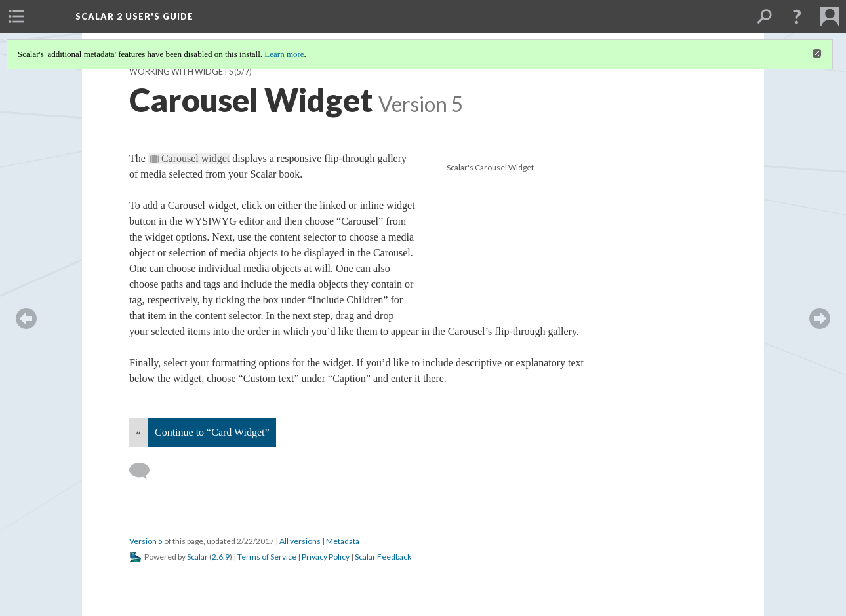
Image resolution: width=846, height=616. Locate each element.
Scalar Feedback (383, 557)
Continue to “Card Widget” (212, 432)
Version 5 (146, 541)
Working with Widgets (181, 72)
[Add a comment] (145, 471)
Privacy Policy (326, 557)
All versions (300, 541)
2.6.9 (221, 557)
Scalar (197, 557)
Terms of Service (267, 557)
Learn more (284, 54)
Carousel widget (195, 158)
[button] (797, 16)
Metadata (343, 541)
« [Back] (138, 432)
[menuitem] (16, 16)
